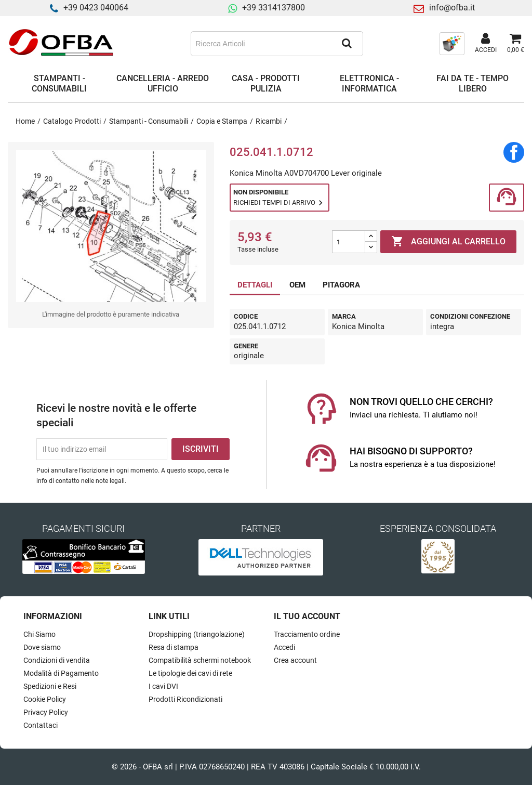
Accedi (284, 647)
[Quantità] (349, 242)
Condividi (514, 152)
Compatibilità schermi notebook (200, 660)
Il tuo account (307, 616)
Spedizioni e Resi (50, 686)
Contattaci (41, 725)
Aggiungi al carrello (448, 242)
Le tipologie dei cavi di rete (190, 673)
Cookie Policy (45, 699)
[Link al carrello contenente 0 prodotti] (516, 44)
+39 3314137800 (274, 8)
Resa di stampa (174, 647)
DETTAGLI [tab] (255, 285)
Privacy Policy (46, 712)
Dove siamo (42, 647)
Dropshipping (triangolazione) (197, 634)
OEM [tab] (297, 285)
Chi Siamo (39, 634)
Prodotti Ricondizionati (185, 699)
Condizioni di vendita (57, 660)
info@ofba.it (452, 8)
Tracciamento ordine (307, 634)
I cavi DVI (163, 686)
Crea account (295, 660)
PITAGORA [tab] (341, 285)
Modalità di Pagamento (61, 673)
